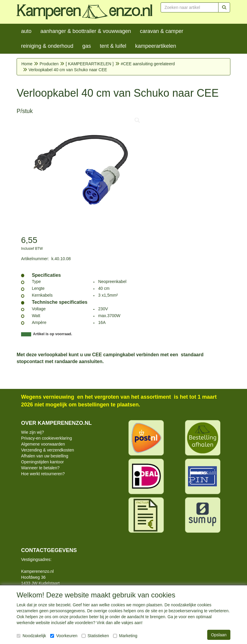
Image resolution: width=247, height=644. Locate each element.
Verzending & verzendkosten (47, 450)
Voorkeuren (64, 636)
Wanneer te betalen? (40, 468)
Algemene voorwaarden (43, 444)
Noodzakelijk (31, 636)
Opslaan (219, 635)
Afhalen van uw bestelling (45, 456)
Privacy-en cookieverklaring (46, 438)
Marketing (125, 636)
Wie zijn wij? (33, 432)
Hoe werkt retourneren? (43, 474)
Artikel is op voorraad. (53, 334)
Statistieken (95, 636)
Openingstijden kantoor (42, 462)
